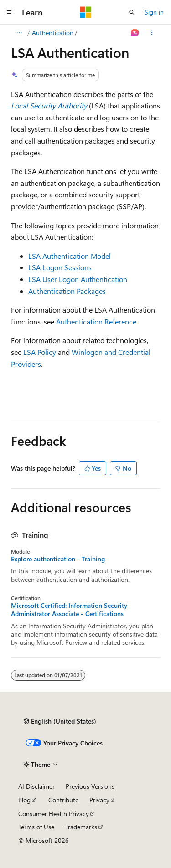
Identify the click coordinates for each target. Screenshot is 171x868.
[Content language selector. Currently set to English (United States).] (60, 721)
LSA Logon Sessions (60, 267)
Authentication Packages (67, 291)
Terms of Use (36, 827)
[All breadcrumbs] (19, 33)
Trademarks (81, 827)
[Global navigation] (9, 12)
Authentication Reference (96, 321)
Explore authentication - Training (58, 559)
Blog (24, 800)
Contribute (63, 800)
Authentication (53, 33)
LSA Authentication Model (70, 256)
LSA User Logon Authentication (78, 279)
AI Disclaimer (36, 786)
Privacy (99, 800)
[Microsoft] (86, 12)
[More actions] (152, 33)
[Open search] (132, 12)
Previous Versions (90, 786)
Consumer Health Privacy (54, 814)
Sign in (154, 12)
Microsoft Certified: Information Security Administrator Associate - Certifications (69, 610)
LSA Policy (40, 352)
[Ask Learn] (135, 33)
